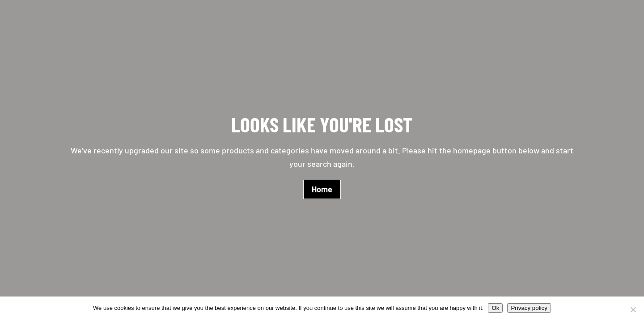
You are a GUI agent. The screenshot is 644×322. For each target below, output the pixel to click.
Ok (495, 308)
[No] (633, 309)
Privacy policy (529, 308)
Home (322, 189)
